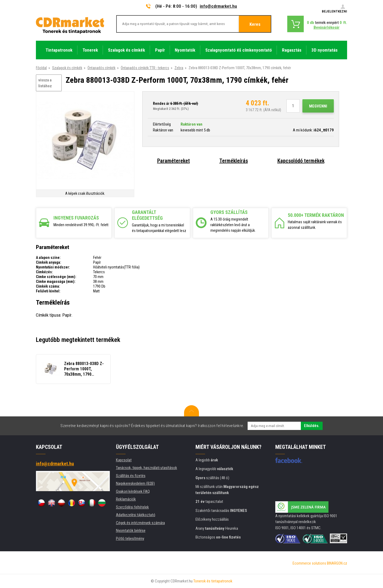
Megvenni (318, 106)
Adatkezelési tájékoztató (136, 515)
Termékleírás (234, 161)
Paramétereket (174, 161)
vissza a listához (45, 83)
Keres (255, 24)
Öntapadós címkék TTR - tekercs (145, 68)
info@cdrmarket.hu (218, 6)
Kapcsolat (124, 460)
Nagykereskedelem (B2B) (135, 483)
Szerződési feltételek (132, 507)
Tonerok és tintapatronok (213, 581)
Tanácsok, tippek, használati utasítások (147, 468)
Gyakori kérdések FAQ (133, 491)
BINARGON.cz (337, 563)
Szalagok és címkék (67, 68)
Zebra (179, 68)
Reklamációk (126, 499)
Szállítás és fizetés (131, 476)
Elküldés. (312, 426)
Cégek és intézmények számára (140, 523)
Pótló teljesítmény (130, 539)
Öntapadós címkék (101, 68)
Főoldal (41, 68)
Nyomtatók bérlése (131, 531)
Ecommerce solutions (309, 563)
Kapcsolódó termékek (301, 161)
